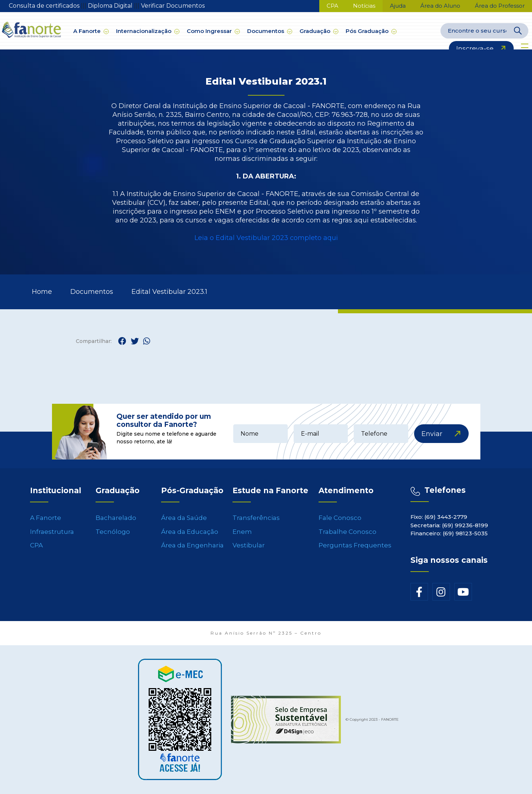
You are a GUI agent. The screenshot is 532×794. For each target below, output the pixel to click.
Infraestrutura (52, 532)
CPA (332, 6)
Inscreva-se (475, 49)
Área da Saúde (184, 518)
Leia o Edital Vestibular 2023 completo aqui (266, 238)
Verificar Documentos (173, 6)
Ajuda (398, 6)
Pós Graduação (371, 31)
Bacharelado (116, 518)
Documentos (270, 31)
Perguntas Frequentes (355, 545)
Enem (242, 532)
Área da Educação (190, 532)
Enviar (432, 434)
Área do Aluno (440, 6)
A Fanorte (91, 31)
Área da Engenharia (192, 545)
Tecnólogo (113, 532)
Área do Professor (500, 6)
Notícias (364, 6)
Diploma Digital (111, 6)
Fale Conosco (340, 518)
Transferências (256, 518)
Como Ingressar (213, 31)
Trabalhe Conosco (347, 532)
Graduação (319, 31)
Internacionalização (148, 31)
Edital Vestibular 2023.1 (169, 292)
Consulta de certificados (45, 6)
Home (42, 292)
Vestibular (249, 545)
